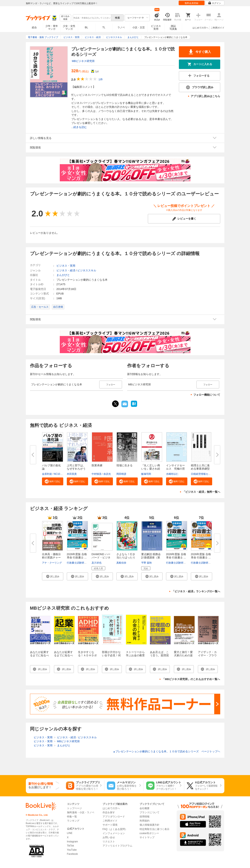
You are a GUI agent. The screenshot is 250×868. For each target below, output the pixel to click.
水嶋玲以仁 (172, 474)
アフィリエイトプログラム (117, 846)
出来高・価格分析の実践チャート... (51, 557)
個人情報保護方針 (150, 825)
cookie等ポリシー (149, 833)
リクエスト (109, 842)
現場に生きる (124, 465)
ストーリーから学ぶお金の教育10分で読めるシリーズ (135, 657)
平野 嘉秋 (147, 563)
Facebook (72, 854)
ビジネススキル (87, 270)
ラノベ (121, 27)
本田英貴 (72, 474)
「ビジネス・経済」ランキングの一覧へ (196, 591)
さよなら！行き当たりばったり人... (126, 557)
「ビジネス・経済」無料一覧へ (201, 492)
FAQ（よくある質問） (115, 829)
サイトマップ (147, 837)
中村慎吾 (97, 474)
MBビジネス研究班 (83, 61)
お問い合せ (109, 837)
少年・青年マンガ (52, 27)
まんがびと (63, 275)
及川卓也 (97, 563)
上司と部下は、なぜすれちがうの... (76, 469)
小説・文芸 (139, 27)
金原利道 (47, 474)
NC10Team (60, 474)
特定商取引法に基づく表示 (154, 829)
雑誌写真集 (173, 27)
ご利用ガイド (218, 28)
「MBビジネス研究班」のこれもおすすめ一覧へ (191, 679)
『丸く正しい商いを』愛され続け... (151, 469)
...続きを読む (79, 127)
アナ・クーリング (52, 563)
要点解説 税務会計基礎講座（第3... (151, 557)
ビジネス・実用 (66, 266)
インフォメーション (114, 833)
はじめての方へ (200, 28)
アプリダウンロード (114, 817)
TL (104, 27)
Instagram (72, 842)
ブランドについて (150, 812)
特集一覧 (72, 817)
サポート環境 (110, 825)
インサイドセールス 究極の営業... (175, 469)
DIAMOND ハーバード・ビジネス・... (101, 557)
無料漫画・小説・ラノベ (81, 812)
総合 (34, 27)
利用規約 (145, 821)
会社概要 (145, 808)
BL (86, 27)
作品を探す (109, 812)
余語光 (107, 474)
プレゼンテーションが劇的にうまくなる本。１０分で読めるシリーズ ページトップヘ (167, 751)
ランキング (73, 821)
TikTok (71, 846)
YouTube (72, 850)
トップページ (74, 808)
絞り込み (65, 18)
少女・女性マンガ (69, 27)
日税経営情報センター (203, 474)
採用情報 (145, 817)
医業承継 (97, 465)
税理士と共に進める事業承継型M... (200, 469)
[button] (53, 481)
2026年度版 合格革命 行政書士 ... (77, 556)
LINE (70, 833)
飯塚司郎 (146, 474)
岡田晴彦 (121, 474)
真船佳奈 (121, 563)
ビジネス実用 (156, 27)
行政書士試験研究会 (78, 563)
